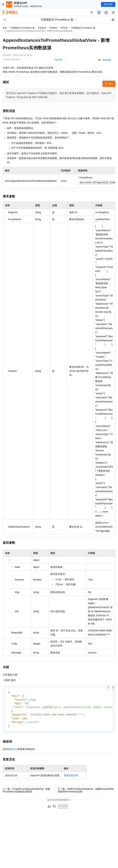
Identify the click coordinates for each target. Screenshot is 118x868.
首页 (5, 28)
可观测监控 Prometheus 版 (22, 28)
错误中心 (13, 751)
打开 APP (108, 4)
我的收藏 (107, 60)
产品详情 (58, 60)
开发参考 (42, 28)
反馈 (63, 808)
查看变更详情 (71, 777)
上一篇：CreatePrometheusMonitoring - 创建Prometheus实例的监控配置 (26, 792)
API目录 (64, 28)
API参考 (53, 28)
